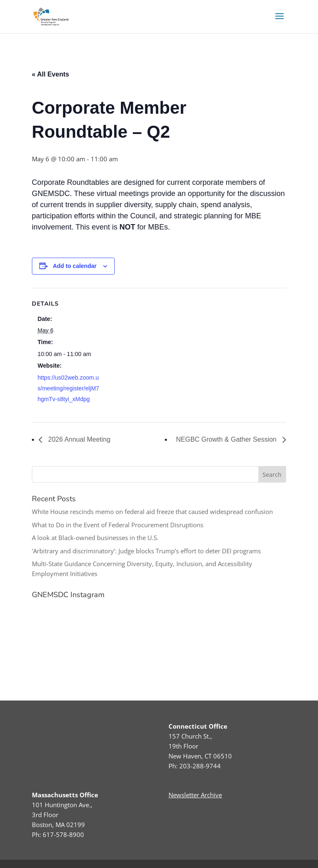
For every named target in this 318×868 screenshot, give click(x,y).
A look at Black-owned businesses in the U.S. (95, 538)
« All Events (51, 74)
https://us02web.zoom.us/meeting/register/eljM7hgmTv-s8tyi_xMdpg (69, 388)
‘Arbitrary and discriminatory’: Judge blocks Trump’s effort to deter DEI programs (146, 551)
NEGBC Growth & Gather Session (227, 439)
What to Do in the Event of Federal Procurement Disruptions (118, 525)
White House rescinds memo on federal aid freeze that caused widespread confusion (152, 512)
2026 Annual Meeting (78, 439)
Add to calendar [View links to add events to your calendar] (75, 266)
